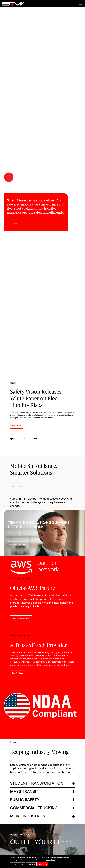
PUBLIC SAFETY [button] (42, 800)
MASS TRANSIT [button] (42, 792)
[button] (81, 4)
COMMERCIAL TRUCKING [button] (42, 808)
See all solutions (19, 487)
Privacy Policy (51, 860)
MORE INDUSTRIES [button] (42, 816)
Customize (31, 864)
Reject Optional (18, 864)
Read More (17, 426)
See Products (18, 673)
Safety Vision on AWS (21, 618)
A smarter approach (18, 544)
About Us (13, 223)
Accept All (43, 864)
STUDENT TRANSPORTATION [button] (42, 783)
